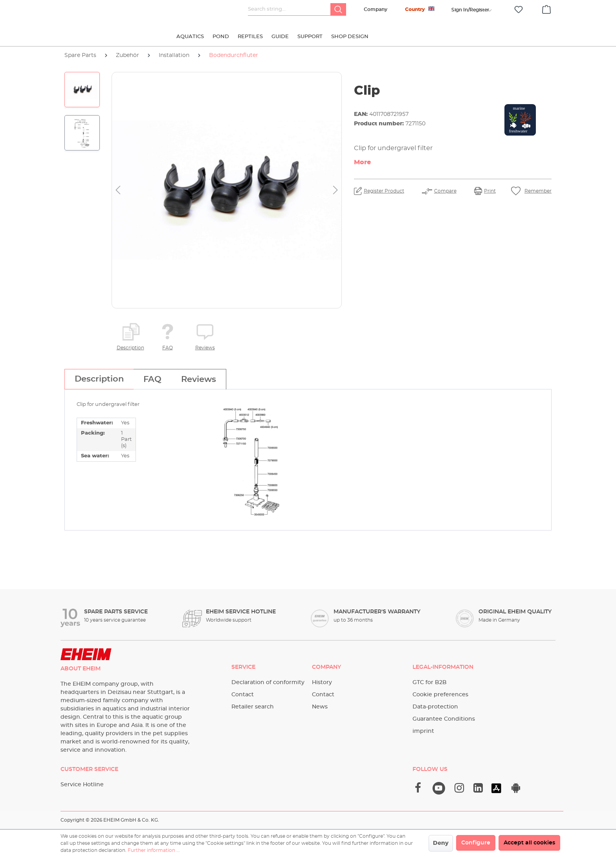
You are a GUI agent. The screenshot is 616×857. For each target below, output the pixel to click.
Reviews (205, 348)
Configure (476, 843)
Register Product (384, 191)
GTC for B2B (430, 683)
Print (490, 191)
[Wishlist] (519, 10)
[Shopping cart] (546, 8)
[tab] (99, 379)
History (322, 683)
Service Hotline (82, 785)
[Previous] (118, 190)
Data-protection (435, 707)
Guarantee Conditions (444, 719)
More (362, 162)
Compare (445, 191)
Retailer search (253, 707)
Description (130, 348)
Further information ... (154, 850)
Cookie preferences (440, 695)
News (320, 707)
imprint (423, 731)
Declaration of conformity (268, 683)
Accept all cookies (529, 843)
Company (376, 9)
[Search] (338, 9)
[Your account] (470, 10)
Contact (243, 695)
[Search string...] (289, 9)
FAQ (168, 348)
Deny (441, 843)
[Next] (335, 190)
